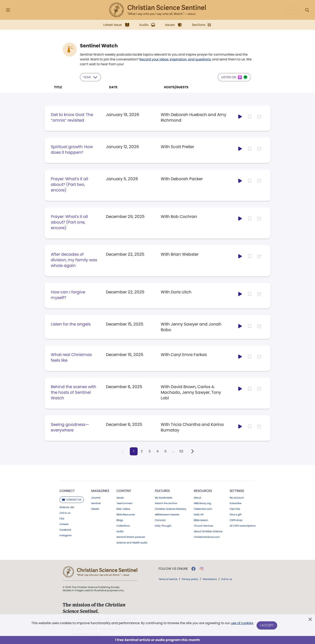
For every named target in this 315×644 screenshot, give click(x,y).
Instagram (66, 535)
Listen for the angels (71, 324)
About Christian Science (208, 531)
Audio (120, 531)
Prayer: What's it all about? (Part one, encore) (69, 222)
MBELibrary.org (202, 503)
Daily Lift (199, 514)
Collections (123, 526)
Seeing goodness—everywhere (70, 427)
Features (162, 491)
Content (124, 491)
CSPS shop (236, 520)
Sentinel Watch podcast (131, 537)
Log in (291, 10)
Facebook (65, 530)
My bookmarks (164, 497)
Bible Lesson (201, 520)
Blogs (120, 520)
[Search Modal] (307, 10)
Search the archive (166, 503)
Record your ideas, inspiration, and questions (175, 59)
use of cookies (242, 624)
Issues (120, 497)
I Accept (267, 625)
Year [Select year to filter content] (91, 77)
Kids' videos (123, 509)
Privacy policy (190, 579)
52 (182, 451)
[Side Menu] (8, 10)
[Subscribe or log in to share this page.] (259, 116)
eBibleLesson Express (167, 514)
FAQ (62, 518)
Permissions (210, 579)
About (197, 497)
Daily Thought (163, 526)
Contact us (72, 499)
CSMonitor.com (203, 509)
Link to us (65, 513)
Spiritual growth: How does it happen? (72, 149)
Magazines (100, 491)
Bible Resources (126, 514)
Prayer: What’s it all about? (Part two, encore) (70, 184)
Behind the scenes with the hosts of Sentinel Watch (74, 392)
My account (237, 497)
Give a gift (236, 514)
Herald (95, 509)
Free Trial (235, 509)
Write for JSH (67, 507)
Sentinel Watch (99, 46)
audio (132, 542)
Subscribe (235, 503)
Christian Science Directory (171, 509)
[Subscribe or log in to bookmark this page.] (250, 116)
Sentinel (96, 503)
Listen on (234, 77)
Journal (96, 497)
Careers (64, 524)
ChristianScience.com (207, 537)
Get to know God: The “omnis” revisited (72, 117)
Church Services (203, 526)
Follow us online (173, 569)
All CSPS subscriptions (243, 526)
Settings (237, 491)
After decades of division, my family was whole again (74, 260)
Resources (203, 491)
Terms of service (168, 579)
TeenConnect (124, 503)
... (174, 451)
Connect (67, 491)
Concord (160, 520)
